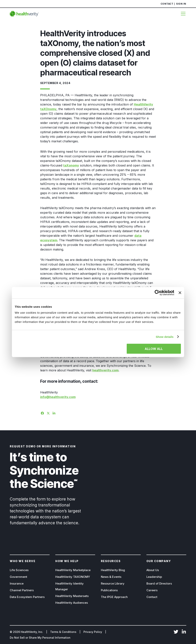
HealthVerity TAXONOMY (73, 577)
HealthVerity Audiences (72, 603)
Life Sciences (19, 570)
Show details (165, 337)
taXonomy (71, 165)
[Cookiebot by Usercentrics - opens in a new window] (157, 293)
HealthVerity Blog (113, 570)
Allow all (154, 349)
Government (18, 577)
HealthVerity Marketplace (73, 570)
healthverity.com (105, 370)
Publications (109, 590)
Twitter (176, 632)
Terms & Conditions (63, 632)
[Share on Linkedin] (54, 413)
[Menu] (182, 14)
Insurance (17, 583)
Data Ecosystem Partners (27, 597)
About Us (153, 570)
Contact (167, 4)
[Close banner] (180, 293)
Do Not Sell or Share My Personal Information (40, 638)
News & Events (111, 577)
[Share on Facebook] (42, 413)
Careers (152, 590)
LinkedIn (184, 632)
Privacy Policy (93, 632)
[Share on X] (48, 413)
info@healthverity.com (58, 397)
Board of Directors (159, 583)
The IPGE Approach (114, 597)
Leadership (154, 577)
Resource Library (113, 583)
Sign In (181, 4)
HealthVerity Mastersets (72, 596)
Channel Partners (22, 590)
